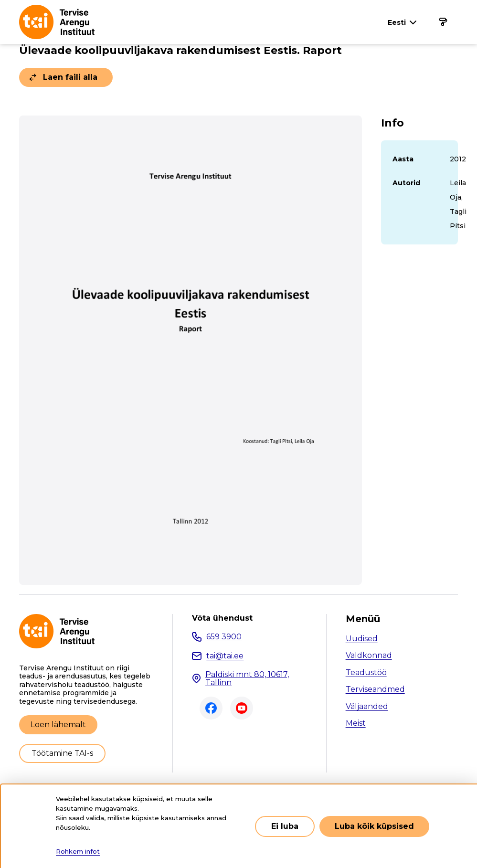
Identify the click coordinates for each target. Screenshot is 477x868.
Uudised (362, 639)
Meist (356, 723)
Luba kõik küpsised (374, 826)
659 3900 (224, 637)
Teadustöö (366, 672)
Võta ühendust (222, 618)
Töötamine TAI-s (62, 753)
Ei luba (285, 826)
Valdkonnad (369, 655)
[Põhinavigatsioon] (443, 22)
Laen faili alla (70, 77)
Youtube (242, 708)
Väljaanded (367, 706)
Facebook (211, 708)
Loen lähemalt (58, 725)
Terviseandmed (375, 689)
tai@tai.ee (225, 656)
